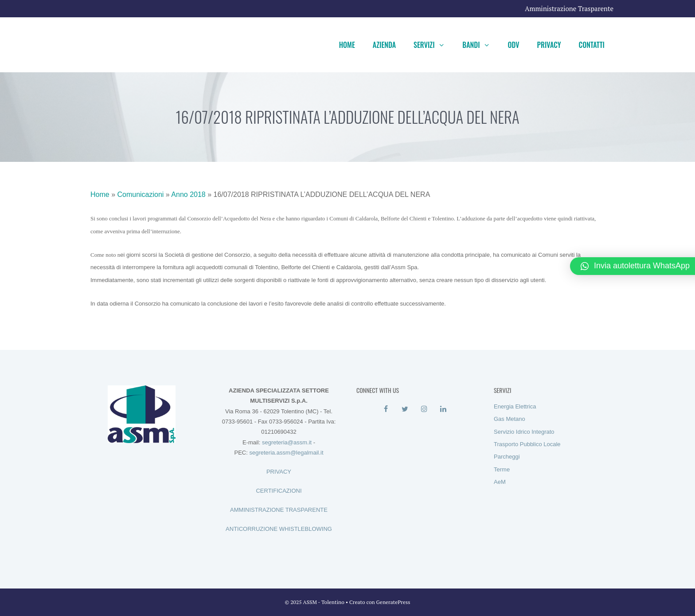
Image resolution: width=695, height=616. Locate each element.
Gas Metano (510, 419)
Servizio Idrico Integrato (524, 432)
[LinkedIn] (443, 409)
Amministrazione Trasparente (569, 8)
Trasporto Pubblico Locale (527, 444)
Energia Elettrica (515, 406)
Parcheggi (507, 457)
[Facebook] (386, 409)
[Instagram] (424, 409)
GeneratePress (393, 602)
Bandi (480, 45)
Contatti (592, 45)
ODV (513, 45)
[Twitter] (405, 409)
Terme (502, 469)
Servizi (433, 45)
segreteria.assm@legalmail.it (286, 453)
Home (347, 45)
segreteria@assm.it (287, 442)
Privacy (549, 45)
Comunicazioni (140, 194)
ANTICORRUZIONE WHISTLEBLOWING (279, 529)
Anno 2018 (188, 194)
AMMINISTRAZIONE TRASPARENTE (279, 510)
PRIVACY (279, 472)
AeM (500, 482)
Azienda (384, 45)
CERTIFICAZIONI (279, 491)
